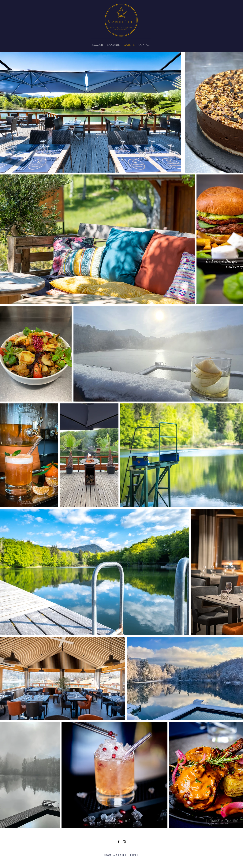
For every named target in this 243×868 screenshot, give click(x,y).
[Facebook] (119, 842)
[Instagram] (124, 842)
